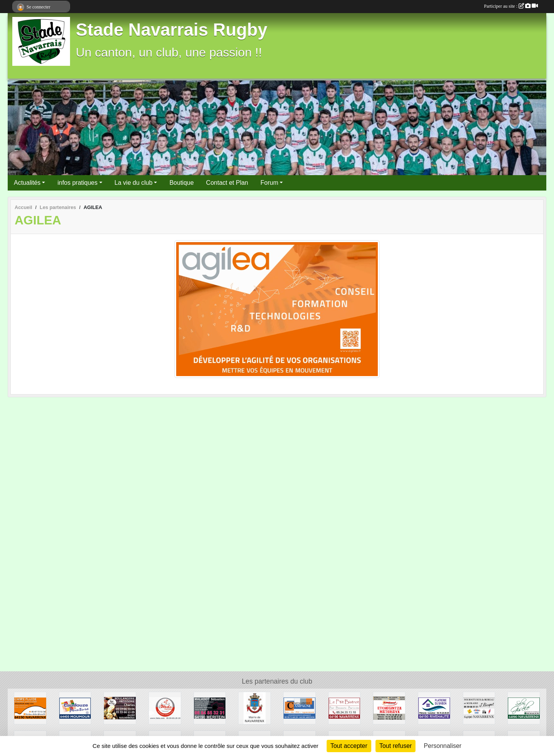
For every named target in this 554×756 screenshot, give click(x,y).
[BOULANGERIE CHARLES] (120, 708)
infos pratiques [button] (77, 183)
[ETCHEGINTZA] (389, 708)
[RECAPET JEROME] (479, 708)
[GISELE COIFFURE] (524, 708)
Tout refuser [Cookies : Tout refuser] (395, 746)
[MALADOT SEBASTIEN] (210, 708)
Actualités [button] (27, 183)
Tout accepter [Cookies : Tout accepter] (349, 746)
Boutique (181, 183)
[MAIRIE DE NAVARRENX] (254, 708)
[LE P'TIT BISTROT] (345, 708)
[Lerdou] (30, 708)
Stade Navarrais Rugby (172, 30)
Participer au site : (511, 6)
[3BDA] (165, 708)
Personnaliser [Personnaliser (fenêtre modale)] (443, 746)
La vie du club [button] (134, 183)
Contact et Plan (227, 183)
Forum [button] (269, 183)
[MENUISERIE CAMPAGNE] (300, 708)
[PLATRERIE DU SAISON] (434, 708)
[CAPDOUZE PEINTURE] (75, 708)
